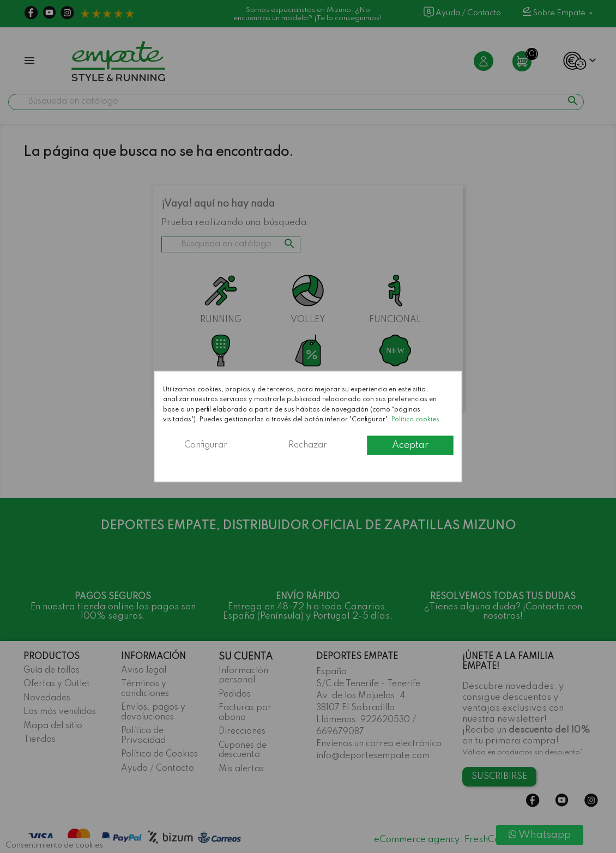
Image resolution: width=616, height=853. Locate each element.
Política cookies (415, 420)
